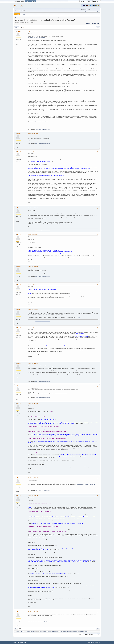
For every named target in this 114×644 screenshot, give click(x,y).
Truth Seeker (42, 17)
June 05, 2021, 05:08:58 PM (33, 327)
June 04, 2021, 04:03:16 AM (33, 208)
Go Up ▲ (99, 642)
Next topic (97, 23)
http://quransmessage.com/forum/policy (92, 11)
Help (89, 642)
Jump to (81, 634)
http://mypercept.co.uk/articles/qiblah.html (37, 38)
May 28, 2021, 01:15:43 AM (33, 134)
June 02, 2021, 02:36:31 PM (33, 151)
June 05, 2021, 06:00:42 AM (33, 284)
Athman (19, 151)
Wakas (19, 31)
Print (98, 27)
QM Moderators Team (50, 17)
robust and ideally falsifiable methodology (86, 484)
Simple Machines (23, 642)
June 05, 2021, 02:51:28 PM (33, 310)
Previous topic (90, 23)
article (79, 317)
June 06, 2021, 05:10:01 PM (33, 386)
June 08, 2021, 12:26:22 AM (33, 495)
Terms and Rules (94, 642)
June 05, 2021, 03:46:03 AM (33, 267)
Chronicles (56, 17)
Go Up (16, 629)
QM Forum (18, 6)
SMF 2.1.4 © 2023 (17, 642)
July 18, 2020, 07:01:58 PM (33, 31)
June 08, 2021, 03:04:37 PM (33, 612)
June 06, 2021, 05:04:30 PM (33, 364)
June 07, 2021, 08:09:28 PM (33, 478)
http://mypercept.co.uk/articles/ (41, 122)
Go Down (17, 27)
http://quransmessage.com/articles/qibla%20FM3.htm (40, 140)
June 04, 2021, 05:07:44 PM (33, 234)
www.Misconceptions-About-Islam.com (43, 129)
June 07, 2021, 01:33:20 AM (33, 404)
